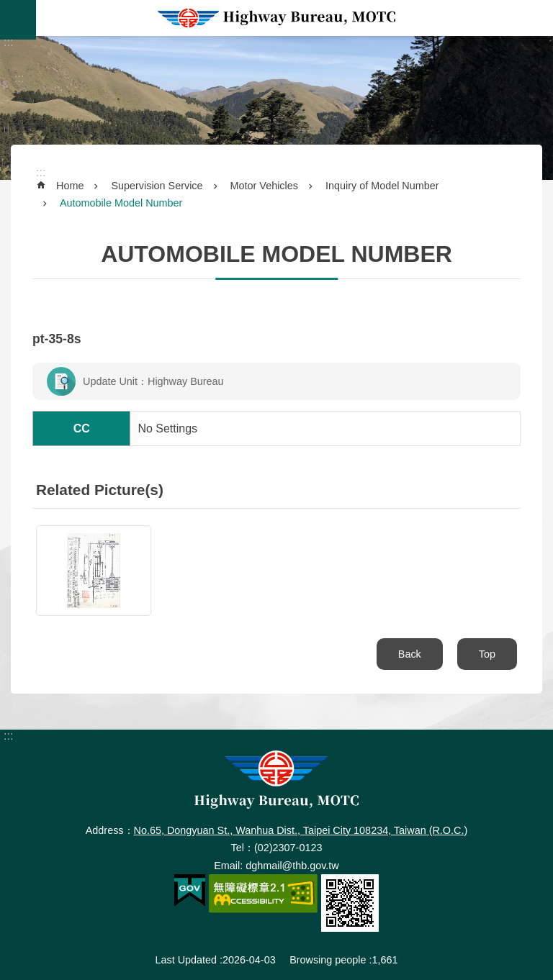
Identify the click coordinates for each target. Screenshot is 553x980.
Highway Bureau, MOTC (276, 18)
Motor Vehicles (264, 186)
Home (70, 186)
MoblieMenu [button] (18, 20)
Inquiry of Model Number (382, 186)
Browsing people (328, 960)
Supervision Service (157, 186)
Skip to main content (8, 8)
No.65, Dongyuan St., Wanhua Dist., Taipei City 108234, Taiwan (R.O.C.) (301, 830)
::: (8, 42)
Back (410, 654)
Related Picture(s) (100, 490)
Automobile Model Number (121, 203)
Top (487, 654)
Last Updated (186, 960)
